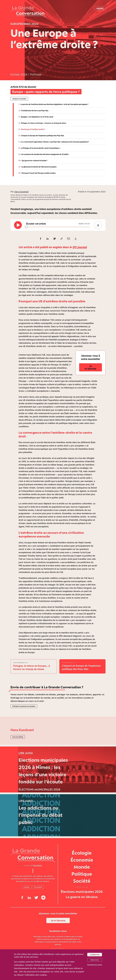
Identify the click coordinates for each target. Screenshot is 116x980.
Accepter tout (95, 955)
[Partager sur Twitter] (55, 239)
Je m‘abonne (91, 367)
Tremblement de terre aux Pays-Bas (33, 111)
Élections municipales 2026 (82, 905)
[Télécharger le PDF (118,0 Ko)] (76, 239)
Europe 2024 (19, 74)
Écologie (82, 866)
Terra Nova (37, 879)
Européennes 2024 (24, 24)
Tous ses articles (18, 737)
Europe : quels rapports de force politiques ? (46, 92)
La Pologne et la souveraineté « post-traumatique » (39, 148)
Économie (82, 873)
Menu (100, 8)
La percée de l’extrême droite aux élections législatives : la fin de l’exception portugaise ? (53, 104)
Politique (36, 74)
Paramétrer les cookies (95, 965)
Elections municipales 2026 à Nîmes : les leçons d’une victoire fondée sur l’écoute (43, 775)
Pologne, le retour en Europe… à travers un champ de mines (42, 123)
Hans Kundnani (21, 192)
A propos (27, 900)
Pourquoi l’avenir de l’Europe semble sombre (37, 173)
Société (82, 894)
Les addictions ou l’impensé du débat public (41, 830)
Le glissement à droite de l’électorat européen (38, 167)
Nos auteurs (38, 900)
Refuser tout (95, 960)
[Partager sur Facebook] (41, 239)
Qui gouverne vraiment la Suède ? (33, 161)
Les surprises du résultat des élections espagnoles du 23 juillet (44, 154)
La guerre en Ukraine (82, 910)
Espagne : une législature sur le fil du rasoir (36, 117)
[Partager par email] (69, 239)
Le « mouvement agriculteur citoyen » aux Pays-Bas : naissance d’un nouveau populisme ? (54, 142)
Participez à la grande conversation (24, 706)
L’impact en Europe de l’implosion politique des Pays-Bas (41, 136)
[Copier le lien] (62, 239)
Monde (82, 880)
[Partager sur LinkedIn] (48, 239)
